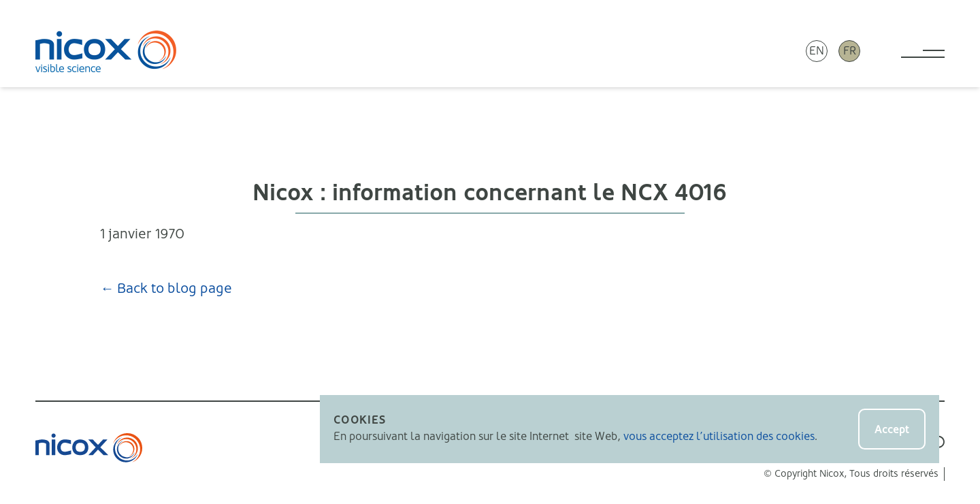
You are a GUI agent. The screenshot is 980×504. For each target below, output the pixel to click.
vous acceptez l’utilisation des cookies (719, 436)
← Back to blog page (166, 288)
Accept (892, 429)
